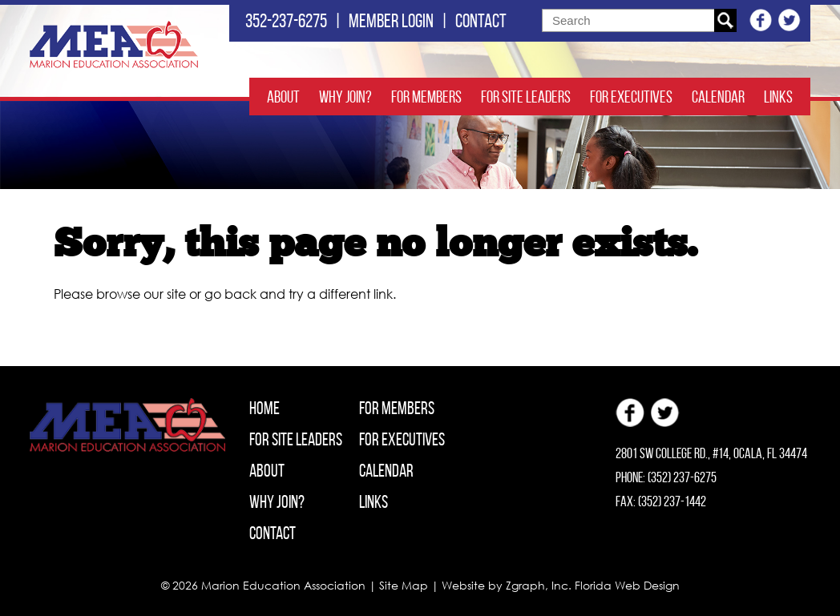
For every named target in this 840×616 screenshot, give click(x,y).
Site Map (404, 585)
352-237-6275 (286, 21)
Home (265, 408)
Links (778, 97)
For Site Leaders (526, 97)
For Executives (631, 97)
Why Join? (345, 97)
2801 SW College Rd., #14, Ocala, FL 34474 (711, 453)
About (283, 97)
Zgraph (525, 585)
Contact (481, 21)
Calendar (718, 97)
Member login (391, 21)
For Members (426, 97)
